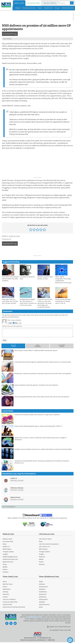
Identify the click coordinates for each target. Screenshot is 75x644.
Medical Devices (8, 562)
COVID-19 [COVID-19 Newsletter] (14, 478)
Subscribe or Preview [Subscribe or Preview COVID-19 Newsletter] (17, 480)
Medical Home (19, 3)
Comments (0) (6, 239)
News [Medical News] (5, 544)
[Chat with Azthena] (70, 640)
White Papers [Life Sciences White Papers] (43, 549)
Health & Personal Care (10, 559)
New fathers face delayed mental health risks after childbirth (10, 279)
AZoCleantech (43, 587)
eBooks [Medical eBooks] (5, 567)
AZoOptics (42, 589)
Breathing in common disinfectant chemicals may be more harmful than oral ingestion (43, 373)
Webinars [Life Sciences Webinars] (42, 557)
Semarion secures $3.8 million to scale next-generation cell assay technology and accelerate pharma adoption (45, 304)
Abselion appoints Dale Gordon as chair (45, 278)
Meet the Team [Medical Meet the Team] (8, 584)
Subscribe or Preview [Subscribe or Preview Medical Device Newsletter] (17, 499)
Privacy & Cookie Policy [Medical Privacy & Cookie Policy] (10, 602)
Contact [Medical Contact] (5, 597)
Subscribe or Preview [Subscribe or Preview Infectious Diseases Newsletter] (17, 490)
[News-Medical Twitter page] (11, 623)
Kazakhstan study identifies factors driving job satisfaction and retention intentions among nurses (42, 462)
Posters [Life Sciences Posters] (41, 562)
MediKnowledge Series (10, 557)
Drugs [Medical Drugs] (5, 564)
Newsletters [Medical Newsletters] (7, 589)
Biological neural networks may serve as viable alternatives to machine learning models (43, 449)
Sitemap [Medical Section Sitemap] (5, 592)
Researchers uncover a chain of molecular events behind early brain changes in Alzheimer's (41, 439)
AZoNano (42, 584)
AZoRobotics (43, 592)
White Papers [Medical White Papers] (7, 549)
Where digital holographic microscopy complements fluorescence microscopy (63, 280)
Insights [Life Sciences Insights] (42, 554)
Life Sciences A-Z (44, 547)
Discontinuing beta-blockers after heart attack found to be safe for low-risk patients (42, 397)
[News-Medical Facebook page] (7, 623)
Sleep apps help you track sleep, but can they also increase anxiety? (10, 301)
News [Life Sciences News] (41, 541)
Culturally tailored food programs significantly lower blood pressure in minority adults (43, 362)
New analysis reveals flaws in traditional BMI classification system (36, 350)
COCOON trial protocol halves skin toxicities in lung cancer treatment (37, 415)
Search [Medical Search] (5, 587)
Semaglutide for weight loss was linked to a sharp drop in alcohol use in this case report (28, 302)
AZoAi (41, 607)
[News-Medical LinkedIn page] (15, 623)
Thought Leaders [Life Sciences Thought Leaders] (44, 552)
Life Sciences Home (33, 3)
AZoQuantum (43, 599)
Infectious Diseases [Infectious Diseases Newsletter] (17, 488)
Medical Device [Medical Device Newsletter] (15, 497)
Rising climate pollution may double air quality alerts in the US (63, 301)
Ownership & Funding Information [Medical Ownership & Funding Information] (14, 607)
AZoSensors (43, 594)
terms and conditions (34, 617)
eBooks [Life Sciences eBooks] (41, 559)
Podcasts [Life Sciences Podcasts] (42, 564)
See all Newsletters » (9, 507)
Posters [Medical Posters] (5, 569)
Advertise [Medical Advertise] (6, 594)
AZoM (41, 582)
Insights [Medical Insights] (5, 554)
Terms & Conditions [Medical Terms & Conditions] (9, 599)
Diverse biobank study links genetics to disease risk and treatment (36, 385)
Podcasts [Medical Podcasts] (6, 572)
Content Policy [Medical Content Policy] (7, 604)
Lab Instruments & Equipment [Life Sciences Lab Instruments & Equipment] (49, 544)
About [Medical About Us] (5, 582)
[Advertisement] (37, 251)
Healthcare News (14, 236)
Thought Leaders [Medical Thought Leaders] (8, 552)
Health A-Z (6, 547)
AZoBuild (42, 602)
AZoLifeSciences (44, 604)
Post (5, 340)
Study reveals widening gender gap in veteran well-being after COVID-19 (38, 426)
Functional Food (8, 541)
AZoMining (42, 597)
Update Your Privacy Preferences (59, 627)
